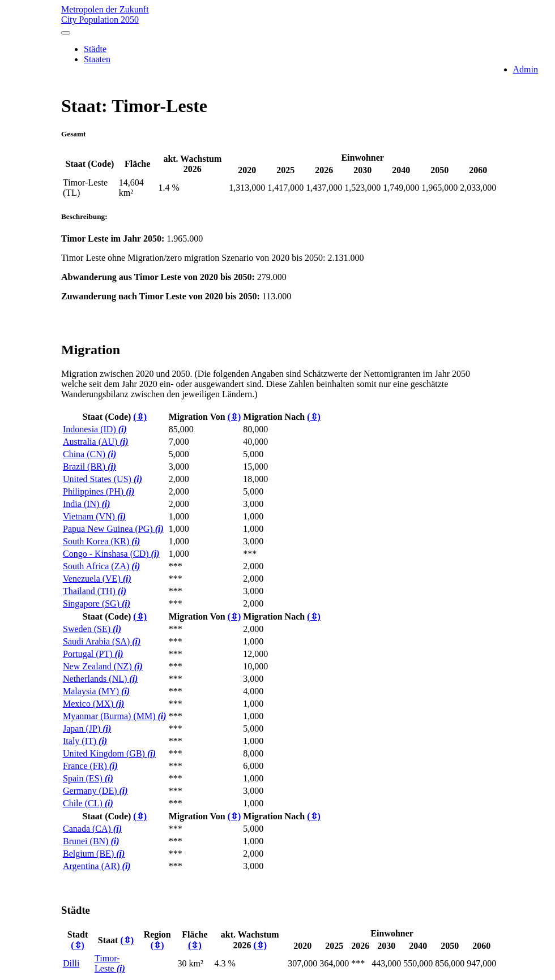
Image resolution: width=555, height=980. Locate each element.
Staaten (97, 59)
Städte (95, 49)
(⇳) (140, 417)
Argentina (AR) (97, 866)
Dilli (71, 963)
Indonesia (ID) (95, 429)
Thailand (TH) (95, 591)
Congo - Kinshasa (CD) (111, 554)
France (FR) (90, 766)
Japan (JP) (87, 728)
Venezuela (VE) (97, 579)
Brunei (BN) (91, 841)
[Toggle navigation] (66, 33)
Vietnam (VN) (94, 516)
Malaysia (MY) (96, 691)
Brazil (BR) (89, 467)
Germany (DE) (95, 791)
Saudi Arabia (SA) (102, 641)
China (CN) (89, 454)
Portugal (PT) (93, 654)
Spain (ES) (88, 778)
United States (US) (103, 479)
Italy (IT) (85, 741)
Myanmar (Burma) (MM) (115, 716)
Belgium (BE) (94, 854)
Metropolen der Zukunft (279, 15)
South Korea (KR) (101, 541)
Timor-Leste (110, 963)
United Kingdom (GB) (109, 753)
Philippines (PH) (99, 491)
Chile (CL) (88, 803)
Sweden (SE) (92, 629)
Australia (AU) (96, 442)
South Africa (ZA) (101, 566)
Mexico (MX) (93, 704)
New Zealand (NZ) (103, 666)
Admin (526, 69)
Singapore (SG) (97, 603)
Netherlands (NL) (100, 679)
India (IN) (87, 504)
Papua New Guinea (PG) (113, 529)
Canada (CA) (92, 829)
